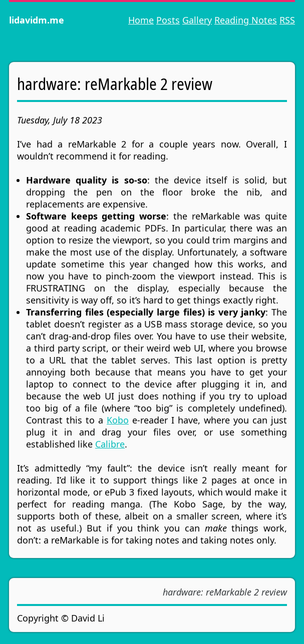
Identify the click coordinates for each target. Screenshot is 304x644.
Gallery (197, 20)
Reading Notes (246, 20)
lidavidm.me (37, 20)
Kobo (118, 420)
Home (141, 20)
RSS (287, 20)
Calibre (110, 444)
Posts (168, 20)
